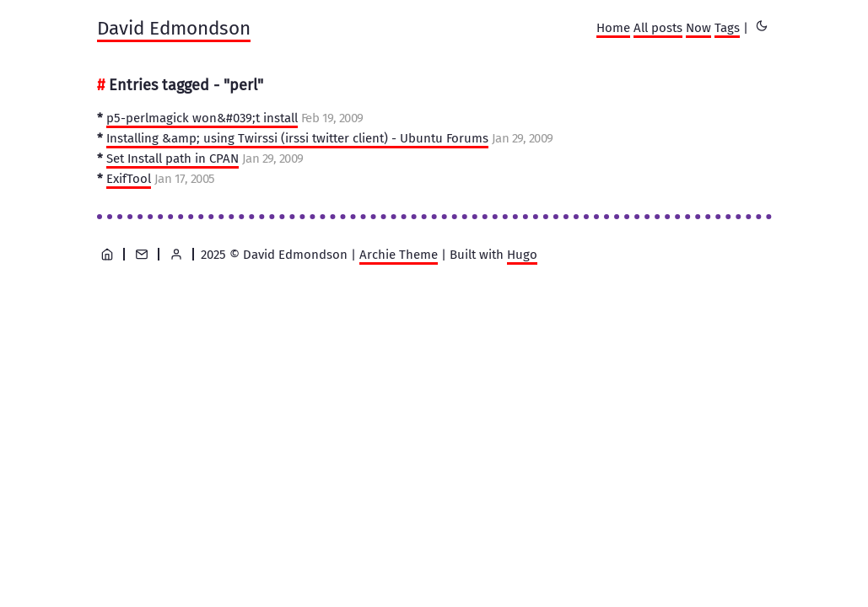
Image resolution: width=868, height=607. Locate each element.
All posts (658, 28)
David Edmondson (174, 28)
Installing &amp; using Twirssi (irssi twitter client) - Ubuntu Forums (297, 138)
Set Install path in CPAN (173, 158)
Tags (727, 28)
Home (613, 28)
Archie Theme (399, 255)
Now (698, 28)
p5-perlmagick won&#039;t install (202, 118)
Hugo (522, 255)
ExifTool (129, 179)
